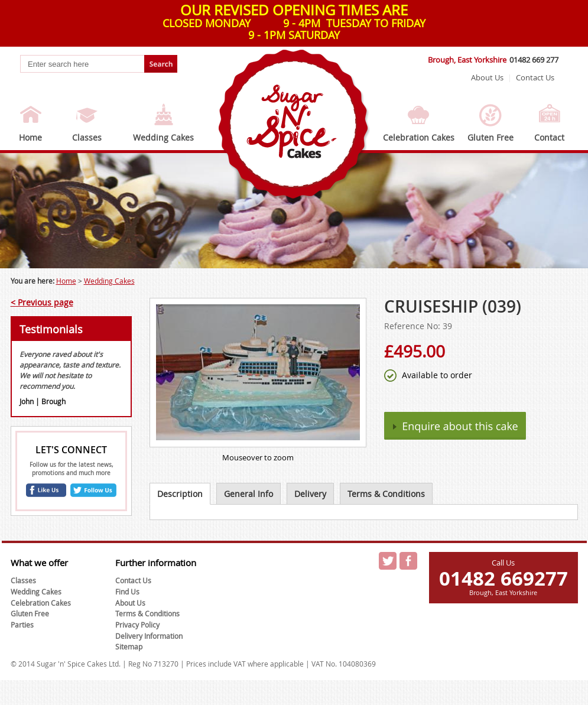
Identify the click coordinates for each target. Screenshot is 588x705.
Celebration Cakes (419, 137)
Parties (22, 625)
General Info (248, 494)
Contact (549, 137)
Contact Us (535, 77)
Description (180, 494)
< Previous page (42, 302)
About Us (487, 77)
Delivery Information (149, 636)
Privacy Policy (137, 625)
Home (30, 137)
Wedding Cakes (163, 137)
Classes (87, 137)
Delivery (310, 494)
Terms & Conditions (386, 494)
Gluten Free (490, 137)
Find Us (127, 592)
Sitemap (129, 646)
